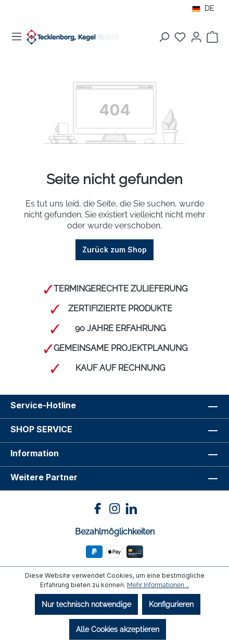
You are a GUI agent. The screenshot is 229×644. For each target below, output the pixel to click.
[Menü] (17, 37)
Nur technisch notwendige (86, 604)
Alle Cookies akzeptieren (118, 629)
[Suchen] (164, 37)
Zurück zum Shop (115, 250)
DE (203, 8)
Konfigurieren (171, 604)
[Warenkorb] (212, 37)
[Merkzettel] (180, 37)
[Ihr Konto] (196, 37)
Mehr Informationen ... (158, 585)
